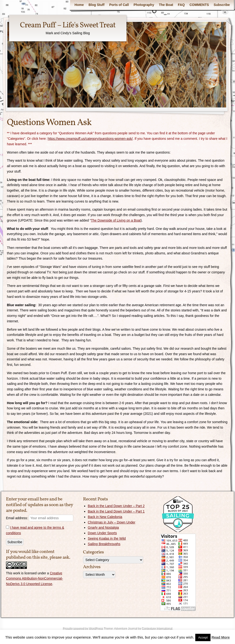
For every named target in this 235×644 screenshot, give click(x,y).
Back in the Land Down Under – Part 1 (116, 511)
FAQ (181, 5)
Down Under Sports (102, 533)
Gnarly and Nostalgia (103, 528)
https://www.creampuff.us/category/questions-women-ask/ (90, 139)
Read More (221, 637)
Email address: (40, 518)
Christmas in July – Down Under (112, 522)
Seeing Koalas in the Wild (107, 538)
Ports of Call (119, 5)
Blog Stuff (96, 5)
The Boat (166, 5)
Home (79, 5)
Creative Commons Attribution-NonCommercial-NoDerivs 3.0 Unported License (34, 579)
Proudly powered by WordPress (82, 628)
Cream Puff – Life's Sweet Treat (68, 25)
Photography (144, 5)
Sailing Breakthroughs (104, 544)
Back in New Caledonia (105, 517)
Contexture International (157, 628)
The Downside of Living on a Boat (116, 220)
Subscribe (222, 5)
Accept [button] (203, 637)
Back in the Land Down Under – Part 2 (116, 506)
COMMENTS (199, 5)
